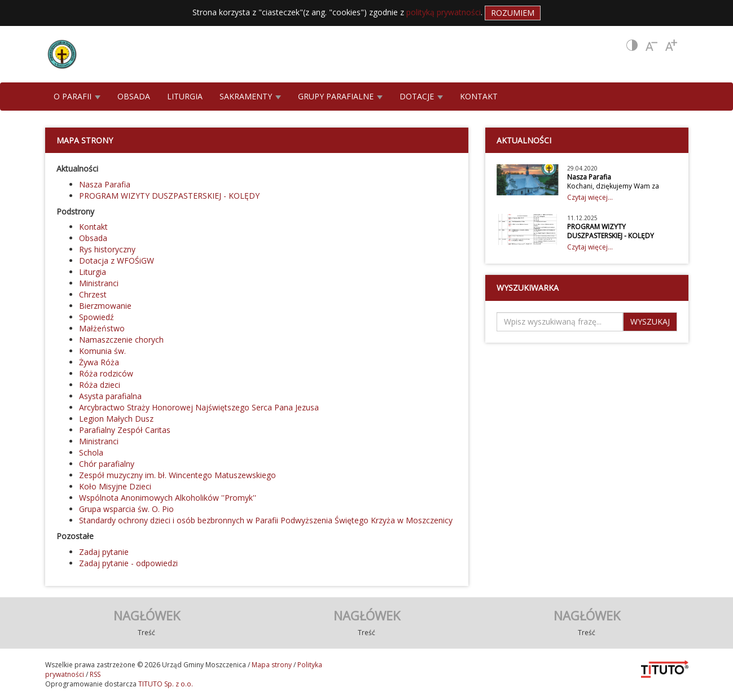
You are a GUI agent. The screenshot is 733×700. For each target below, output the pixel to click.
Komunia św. (102, 351)
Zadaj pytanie (104, 552)
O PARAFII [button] (77, 96)
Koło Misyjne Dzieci (115, 486)
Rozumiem (513, 13)
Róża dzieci (100, 385)
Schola (91, 452)
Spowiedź (96, 317)
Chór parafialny (107, 464)
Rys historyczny (107, 249)
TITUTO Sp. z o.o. (165, 684)
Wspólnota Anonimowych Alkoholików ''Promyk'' (168, 498)
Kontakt (93, 227)
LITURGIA (185, 96)
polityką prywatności (444, 12)
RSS (95, 674)
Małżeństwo (102, 328)
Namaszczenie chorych (121, 340)
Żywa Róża (99, 362)
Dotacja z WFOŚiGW (117, 261)
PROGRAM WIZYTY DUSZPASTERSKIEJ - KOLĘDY (169, 196)
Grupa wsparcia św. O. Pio (126, 509)
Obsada (93, 238)
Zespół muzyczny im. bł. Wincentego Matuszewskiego (177, 475)
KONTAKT (479, 96)
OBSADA (134, 96)
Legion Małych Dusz (116, 419)
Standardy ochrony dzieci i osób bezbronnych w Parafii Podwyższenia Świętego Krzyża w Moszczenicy (266, 520)
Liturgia (93, 272)
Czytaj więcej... (590, 197)
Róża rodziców (106, 373)
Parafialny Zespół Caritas (125, 430)
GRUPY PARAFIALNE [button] (340, 96)
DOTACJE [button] (421, 96)
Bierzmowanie (105, 306)
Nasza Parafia (105, 184)
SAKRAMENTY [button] (250, 96)
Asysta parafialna (110, 396)
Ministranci (99, 283)
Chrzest (93, 294)
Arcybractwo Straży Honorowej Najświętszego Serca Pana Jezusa (199, 407)
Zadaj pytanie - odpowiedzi (128, 563)
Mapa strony (272, 665)
